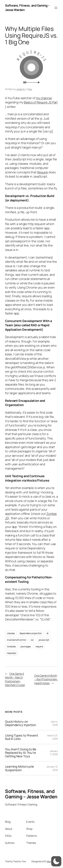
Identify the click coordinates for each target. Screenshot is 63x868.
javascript (44, 640)
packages (26, 646)
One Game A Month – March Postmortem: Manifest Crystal (15, 679)
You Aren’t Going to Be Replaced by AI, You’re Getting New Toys (21, 753)
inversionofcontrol (16, 640)
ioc (32, 640)
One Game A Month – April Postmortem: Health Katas (46, 679)
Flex (30, 89)
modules (11, 646)
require (39, 646)
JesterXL (21, 89)
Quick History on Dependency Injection (21, 723)
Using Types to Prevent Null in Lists (22, 737)
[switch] (56, 861)
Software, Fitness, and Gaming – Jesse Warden (31, 794)
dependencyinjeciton (31, 633)
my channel (44, 98)
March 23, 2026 (53, 737)
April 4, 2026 (54, 723)
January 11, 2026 (54, 753)
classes (11, 633)
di (47, 633)
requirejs (12, 653)
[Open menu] (56, 8)
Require (43, 172)
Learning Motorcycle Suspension (19, 768)
